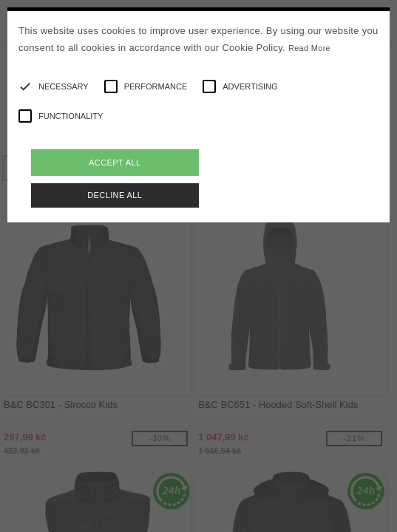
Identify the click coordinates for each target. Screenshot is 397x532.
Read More (309, 48)
